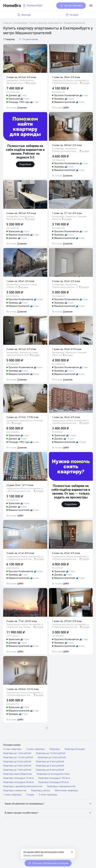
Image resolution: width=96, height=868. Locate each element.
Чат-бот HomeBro (71, 6)
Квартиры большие (75, 749)
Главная (7, 23)
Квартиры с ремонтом (15, 790)
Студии (30, 795)
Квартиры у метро (41, 790)
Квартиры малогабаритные (18, 774)
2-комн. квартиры (36, 749)
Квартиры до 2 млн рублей (52, 757)
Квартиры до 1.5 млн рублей (18, 757)
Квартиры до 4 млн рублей (50, 761)
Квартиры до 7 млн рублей (17, 770)
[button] (48, 804)
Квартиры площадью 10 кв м (18, 778)
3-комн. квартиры (48, 795)
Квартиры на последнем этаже (53, 774)
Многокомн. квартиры (66, 790)
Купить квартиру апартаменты (46, 23)
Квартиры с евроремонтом (61, 786)
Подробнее (25, 164)
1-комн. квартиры (12, 795)
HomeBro (12, 6)
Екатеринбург (21, 23)
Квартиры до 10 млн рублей (51, 753)
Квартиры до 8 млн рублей (50, 770)
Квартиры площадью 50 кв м (54, 782)
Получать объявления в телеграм (48, 863)
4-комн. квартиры (12, 749)
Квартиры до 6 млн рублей (50, 766)
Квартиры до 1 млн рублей (17, 753)
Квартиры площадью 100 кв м (54, 778)
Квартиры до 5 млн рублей (17, 766)
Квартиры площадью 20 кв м (18, 782)
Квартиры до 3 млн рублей (17, 761)
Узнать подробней (33, 855)
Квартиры (55, 749)
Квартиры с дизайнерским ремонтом (23, 786)
